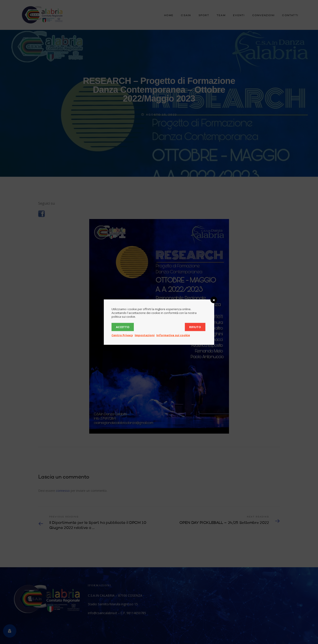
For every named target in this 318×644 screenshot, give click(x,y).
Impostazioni (145, 335)
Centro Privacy (122, 335)
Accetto (123, 327)
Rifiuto (195, 327)
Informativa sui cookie (173, 335)
